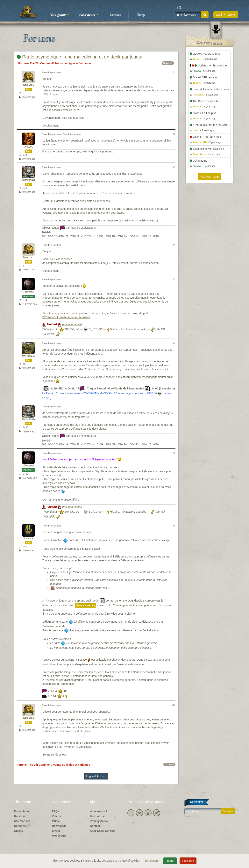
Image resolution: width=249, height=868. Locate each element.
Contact (95, 826)
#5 (174, 279)
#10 (174, 705)
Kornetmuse (28, 180)
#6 (174, 343)
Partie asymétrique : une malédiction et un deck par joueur (80, 57)
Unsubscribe (192, 816)
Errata (56, 831)
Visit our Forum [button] (209, 177)
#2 (174, 134)
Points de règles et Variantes (73, 63)
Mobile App (59, 836)
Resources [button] (89, 15)
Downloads (59, 826)
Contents (20, 826)
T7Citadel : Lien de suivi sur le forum (66, 317)
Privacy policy (99, 821)
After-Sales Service (102, 831)
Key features (22, 821)
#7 (174, 407)
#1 (174, 72)
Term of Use (98, 816)
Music (56, 821)
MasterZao (28, 356)
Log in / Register (226, 15)
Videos (56, 816)
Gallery (19, 831)
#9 (174, 526)
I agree (170, 861)
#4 (174, 245)
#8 (174, 453)
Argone (28, 147)
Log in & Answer (96, 776)
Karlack (28, 538)
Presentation (22, 811)
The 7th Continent (41, 63)
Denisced (28, 85)
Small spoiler (86, 605)
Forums (116, 15)
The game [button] (59, 15)
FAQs (56, 811)
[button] (180, 8)
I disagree (188, 861)
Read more (152, 861)
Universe (20, 816)
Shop (141, 15)
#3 (174, 167)
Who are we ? (99, 811)
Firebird (28, 292)
